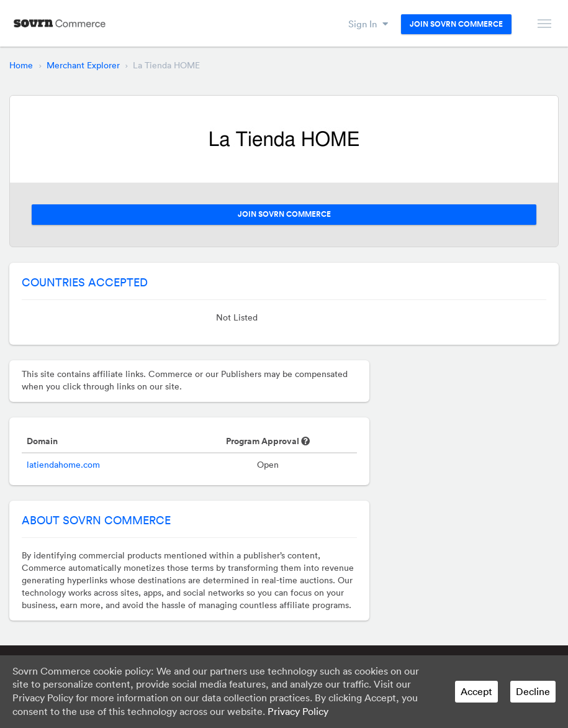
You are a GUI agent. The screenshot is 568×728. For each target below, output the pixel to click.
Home (21, 65)
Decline (533, 691)
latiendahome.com (63, 465)
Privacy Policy (298, 711)
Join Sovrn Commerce (456, 24)
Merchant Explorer (83, 65)
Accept (476, 691)
